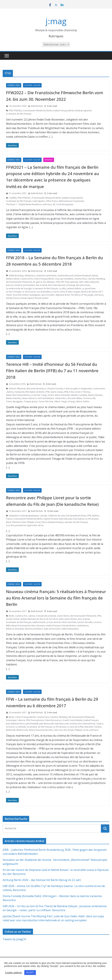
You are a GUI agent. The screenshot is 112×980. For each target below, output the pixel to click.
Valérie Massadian (70, 629)
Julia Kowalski (32, 724)
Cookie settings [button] (13, 973)
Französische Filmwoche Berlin (38, 111)
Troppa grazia (31, 401)
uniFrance (47, 204)
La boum (10, 727)
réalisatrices (83, 626)
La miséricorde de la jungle (19, 288)
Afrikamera (30, 276)
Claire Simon (63, 616)
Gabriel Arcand (51, 519)
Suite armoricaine (52, 629)
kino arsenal (84, 619)
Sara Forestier (48, 295)
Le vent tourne (29, 292)
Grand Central (13, 619)
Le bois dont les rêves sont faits (61, 622)
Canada (43, 516)
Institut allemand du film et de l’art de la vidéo (42, 619)
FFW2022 (18, 111)
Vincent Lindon (41, 298)
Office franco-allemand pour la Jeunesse (65, 201)
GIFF (81, 282)
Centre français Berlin (44, 279)
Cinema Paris (80, 279)
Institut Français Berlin (64, 111)
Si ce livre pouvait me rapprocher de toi (25, 525)
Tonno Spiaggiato (14, 401)
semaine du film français (76, 522)
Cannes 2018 (26, 279)
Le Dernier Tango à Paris (42, 395)
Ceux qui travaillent (64, 279)
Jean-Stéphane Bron (15, 724)
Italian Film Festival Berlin (18, 395)
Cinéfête (13, 198)
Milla (8, 626)
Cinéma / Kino (14, 85)
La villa (62, 288)
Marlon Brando (95, 395)
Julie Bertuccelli (47, 724)
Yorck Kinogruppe (65, 204)
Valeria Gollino (83, 401)
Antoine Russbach (83, 276)
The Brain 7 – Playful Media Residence (24, 204)
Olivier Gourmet (14, 295)
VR (54, 204)
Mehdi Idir (11, 730)
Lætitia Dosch (39, 622)
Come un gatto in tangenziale (78, 389)
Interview (63, 519)
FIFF (62, 282)
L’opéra (100, 724)
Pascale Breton (69, 626)
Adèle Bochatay (16, 276)
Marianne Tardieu (93, 727)
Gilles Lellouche (92, 282)
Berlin (95, 276)
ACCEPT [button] (30, 972)
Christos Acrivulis (55, 389)
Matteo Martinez (14, 398)
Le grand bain (89, 288)
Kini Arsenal (42, 285)
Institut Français (91, 720)
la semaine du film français (19, 114)
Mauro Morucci (30, 398)
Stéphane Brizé (63, 295)
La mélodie (21, 727)
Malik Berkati (37, 106)
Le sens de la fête (75, 727)
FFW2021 (27, 198)
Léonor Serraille (85, 622)
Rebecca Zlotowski (15, 629)
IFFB (66, 392)
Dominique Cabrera (16, 720)
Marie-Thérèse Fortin (16, 522)
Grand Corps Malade (73, 720)
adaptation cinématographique (24, 516)
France (9, 519)
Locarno (97, 622)
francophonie (72, 282)
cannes (32, 616)
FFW (11, 111)
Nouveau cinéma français (49, 626)
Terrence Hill (89, 398)
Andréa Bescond (65, 276)
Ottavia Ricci (61, 398)
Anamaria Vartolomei (46, 276)
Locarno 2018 (58, 292)
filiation (96, 516)
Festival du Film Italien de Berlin (30, 392)
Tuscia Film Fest (46, 401)
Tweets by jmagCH (14, 939)
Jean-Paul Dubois (76, 519)
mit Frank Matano (46, 398)
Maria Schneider (63, 395)
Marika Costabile (79, 395)
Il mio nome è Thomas (80, 392)
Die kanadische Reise (76, 516)
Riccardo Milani (75, 398)
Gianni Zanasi (57, 392)
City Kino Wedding (96, 279)
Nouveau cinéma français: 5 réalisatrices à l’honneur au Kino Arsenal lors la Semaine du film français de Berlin (56, 598)
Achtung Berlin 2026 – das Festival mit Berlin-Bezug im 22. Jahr (42, 880)
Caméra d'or (21, 616)
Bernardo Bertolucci (36, 389)
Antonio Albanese (17, 389)
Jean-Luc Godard (14, 285)
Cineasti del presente (46, 616)
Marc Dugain (74, 292)
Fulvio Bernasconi (53, 720)
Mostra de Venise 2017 (92, 292)
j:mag (56, 21)
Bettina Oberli (13, 279)
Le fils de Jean (92, 519)
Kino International (57, 285)
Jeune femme (71, 619)
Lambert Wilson (74, 288)
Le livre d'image (13, 292)
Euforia (10, 392)
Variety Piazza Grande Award (20, 298)
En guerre (38, 282)
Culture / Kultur (32, 85)
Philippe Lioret (34, 522)
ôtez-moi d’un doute (64, 730)
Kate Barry (60, 724)
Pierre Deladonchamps (53, 522)
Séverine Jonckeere (34, 629)
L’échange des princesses (78, 285)
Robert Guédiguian (31, 295)
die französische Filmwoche (19, 282)
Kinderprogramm (83, 111)
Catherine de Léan (57, 516)
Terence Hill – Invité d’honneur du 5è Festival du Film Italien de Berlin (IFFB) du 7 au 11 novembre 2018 (52, 371)
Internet (49, 160)
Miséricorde (22, 730)
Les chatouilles (44, 292)
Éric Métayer (49, 282)
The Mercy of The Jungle (82, 295)
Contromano (99, 389)
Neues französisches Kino (24, 626)
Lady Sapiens (39, 201)
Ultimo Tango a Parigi (64, 401)
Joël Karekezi (29, 285)
